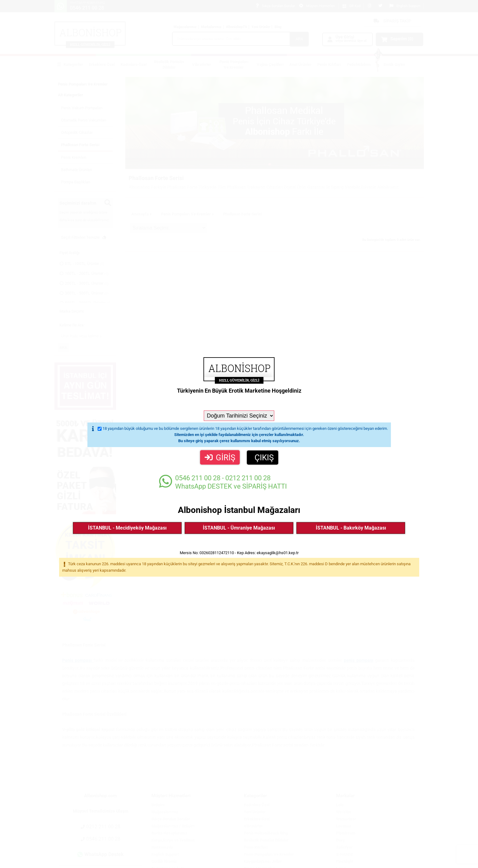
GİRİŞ (220, 458)
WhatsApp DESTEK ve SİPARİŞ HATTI (223, 482)
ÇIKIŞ (264, 458)
